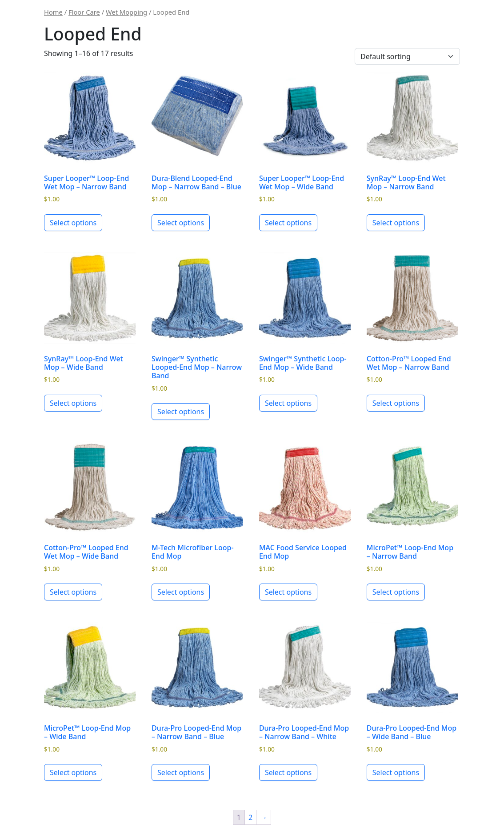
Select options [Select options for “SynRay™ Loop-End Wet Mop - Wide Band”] (73, 403)
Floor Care (84, 12)
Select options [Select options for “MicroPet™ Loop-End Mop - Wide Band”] (73, 772)
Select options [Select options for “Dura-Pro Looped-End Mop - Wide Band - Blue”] (396, 772)
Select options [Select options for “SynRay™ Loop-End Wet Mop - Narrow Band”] (396, 223)
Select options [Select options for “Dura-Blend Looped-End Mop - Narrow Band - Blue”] (181, 223)
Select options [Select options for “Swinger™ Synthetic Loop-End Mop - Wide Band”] (288, 403)
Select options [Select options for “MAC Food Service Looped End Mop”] (288, 592)
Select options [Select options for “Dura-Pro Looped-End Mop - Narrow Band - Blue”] (181, 772)
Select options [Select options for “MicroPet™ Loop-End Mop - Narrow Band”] (396, 592)
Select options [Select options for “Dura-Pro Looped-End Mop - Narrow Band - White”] (288, 772)
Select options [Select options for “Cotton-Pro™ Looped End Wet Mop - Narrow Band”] (396, 403)
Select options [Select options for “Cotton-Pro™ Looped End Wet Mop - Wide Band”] (73, 592)
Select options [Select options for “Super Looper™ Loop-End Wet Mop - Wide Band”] (288, 223)
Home (53, 12)
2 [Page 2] (250, 817)
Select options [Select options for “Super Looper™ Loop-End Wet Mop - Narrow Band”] (73, 223)
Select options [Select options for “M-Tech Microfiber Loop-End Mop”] (181, 592)
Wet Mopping (126, 12)
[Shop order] (407, 56)
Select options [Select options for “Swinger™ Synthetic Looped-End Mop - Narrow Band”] (181, 412)
